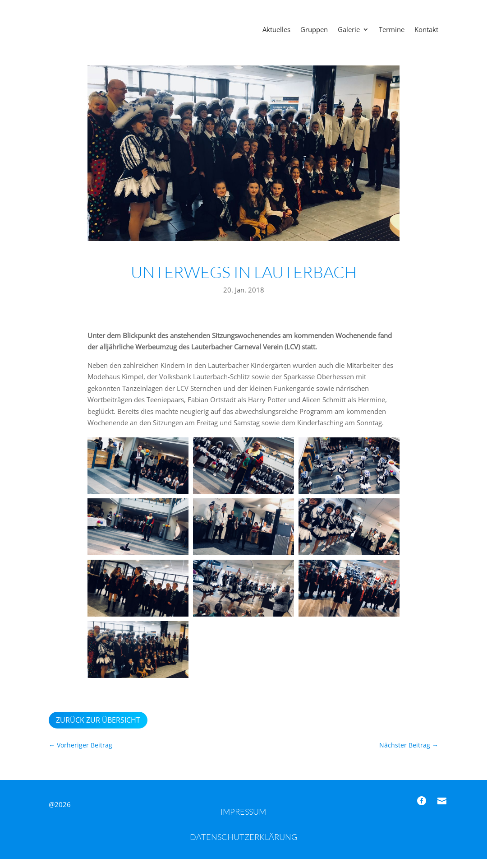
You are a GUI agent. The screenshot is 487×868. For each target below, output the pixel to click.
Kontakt (426, 30)
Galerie (349, 30)
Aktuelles (276, 30)
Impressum (243, 821)
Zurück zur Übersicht (98, 729)
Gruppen (314, 30)
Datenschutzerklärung (243, 846)
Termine (392, 30)
